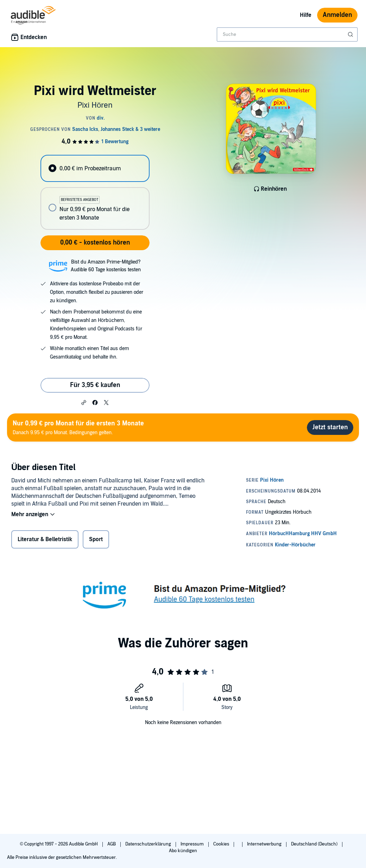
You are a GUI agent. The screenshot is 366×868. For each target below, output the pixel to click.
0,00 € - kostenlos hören (95, 243)
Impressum (193, 844)
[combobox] (287, 34)
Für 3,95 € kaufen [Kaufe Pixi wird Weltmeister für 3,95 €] (95, 385)
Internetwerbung (265, 844)
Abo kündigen (183, 851)
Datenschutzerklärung (149, 844)
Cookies (222, 844)
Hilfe (306, 15)
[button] (84, 402)
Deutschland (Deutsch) (315, 844)
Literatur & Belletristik (45, 539)
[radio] (95, 168)
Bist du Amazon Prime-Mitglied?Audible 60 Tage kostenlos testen (106, 266)
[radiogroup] (95, 192)
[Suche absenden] (351, 34)
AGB (112, 844)
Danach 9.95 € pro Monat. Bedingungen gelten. (78, 427)
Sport (96, 539)
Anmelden (337, 15)
